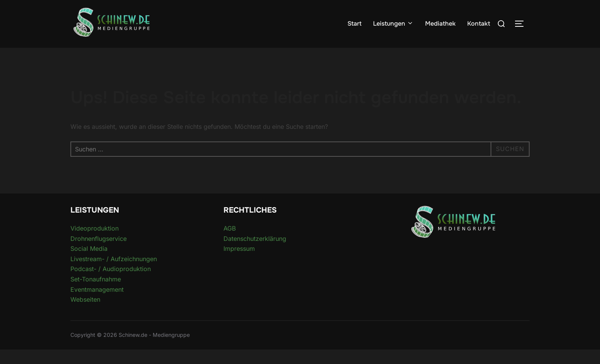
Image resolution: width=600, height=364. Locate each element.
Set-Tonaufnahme (96, 294)
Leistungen (393, 24)
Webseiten (85, 314)
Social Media (89, 263)
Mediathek (440, 24)
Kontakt (479, 24)
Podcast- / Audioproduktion (111, 284)
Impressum (239, 263)
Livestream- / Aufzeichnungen (114, 273)
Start (355, 24)
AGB (230, 243)
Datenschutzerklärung (255, 253)
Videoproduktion (95, 243)
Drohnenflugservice (99, 253)
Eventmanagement (97, 304)
